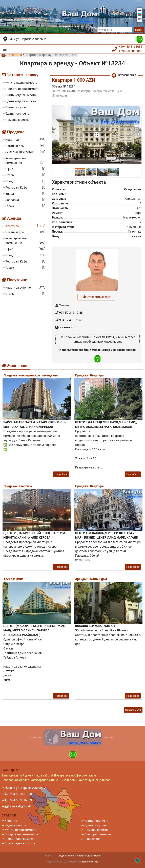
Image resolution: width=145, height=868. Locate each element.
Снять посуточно (96, 821)
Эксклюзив (92, 839)
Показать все (133, 710)
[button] (96, 133)
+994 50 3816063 (131, 51)
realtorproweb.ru (90, 862)
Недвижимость (15, 825)
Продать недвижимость (22, 834)
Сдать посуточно (96, 825)
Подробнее (61, 474)
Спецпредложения (98, 834)
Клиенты (11, 821)
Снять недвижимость (20, 839)
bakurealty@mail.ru (19, 806)
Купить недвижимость (20, 830)
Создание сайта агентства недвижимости (79, 856)
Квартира (15, 55)
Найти (139, 30)
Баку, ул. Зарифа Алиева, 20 (28, 39)
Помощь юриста (96, 830)
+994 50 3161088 (131, 47)
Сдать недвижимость (20, 843)
